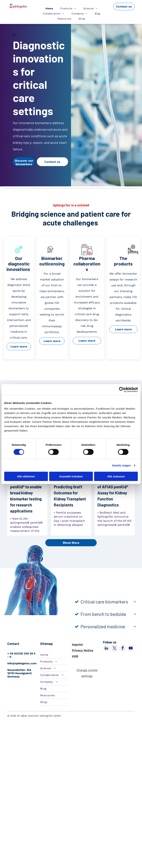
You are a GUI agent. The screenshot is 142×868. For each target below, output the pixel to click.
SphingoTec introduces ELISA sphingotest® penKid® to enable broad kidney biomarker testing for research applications (26, 490)
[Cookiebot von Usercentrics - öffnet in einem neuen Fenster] (122, 390)
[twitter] (115, 649)
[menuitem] (49, 8)
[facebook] (123, 649)
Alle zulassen (116, 476)
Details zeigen (121, 465)
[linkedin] (106, 649)
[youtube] (131, 649)
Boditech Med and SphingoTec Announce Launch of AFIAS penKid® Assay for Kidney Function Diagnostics (114, 487)
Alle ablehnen (26, 476)
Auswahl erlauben (71, 476)
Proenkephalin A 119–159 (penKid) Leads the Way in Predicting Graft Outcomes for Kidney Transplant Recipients (70, 487)
